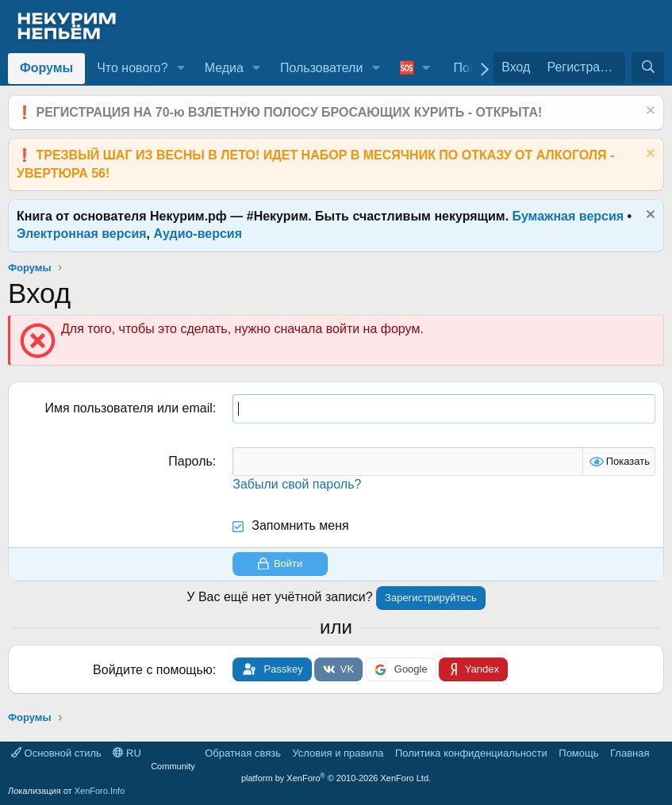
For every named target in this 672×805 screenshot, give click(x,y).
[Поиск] (648, 67)
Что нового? (132, 68)
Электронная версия (82, 234)
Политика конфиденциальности (471, 753)
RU (127, 753)
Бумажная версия (568, 216)
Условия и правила (338, 753)
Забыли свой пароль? (297, 484)
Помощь (578, 753)
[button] (180, 68)
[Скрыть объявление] (649, 112)
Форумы (46, 68)
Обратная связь (243, 753)
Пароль (190, 461)
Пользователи (321, 68)
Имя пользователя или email (129, 408)
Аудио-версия (198, 234)
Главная (630, 753)
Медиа (224, 68)
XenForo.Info (100, 791)
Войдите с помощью (153, 670)
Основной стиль (56, 753)
